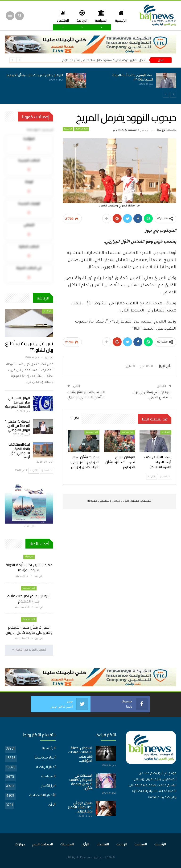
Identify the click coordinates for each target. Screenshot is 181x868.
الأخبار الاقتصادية (42, 796)
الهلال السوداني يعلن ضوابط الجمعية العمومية (18, 402)
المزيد (62, 16)
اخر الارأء (166, 432)
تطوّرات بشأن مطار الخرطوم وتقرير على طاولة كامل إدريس (29, 630)
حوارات (20, 844)
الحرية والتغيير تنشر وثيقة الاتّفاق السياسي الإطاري (86, 395)
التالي (152, 477)
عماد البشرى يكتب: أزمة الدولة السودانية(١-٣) (133, 77)
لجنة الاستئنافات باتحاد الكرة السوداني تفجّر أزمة (19, 451)
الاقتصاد (103, 844)
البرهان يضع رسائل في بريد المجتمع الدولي (152, 395)
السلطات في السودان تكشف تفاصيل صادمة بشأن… (81, 782)
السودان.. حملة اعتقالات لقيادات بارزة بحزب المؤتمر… (81, 754)
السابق (165, 477)
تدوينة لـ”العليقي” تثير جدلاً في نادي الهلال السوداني (18, 426)
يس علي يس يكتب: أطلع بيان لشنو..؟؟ (29, 347)
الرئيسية (120, 16)
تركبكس (117, 501)
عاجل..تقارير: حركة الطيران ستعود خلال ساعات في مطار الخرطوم (104, 60)
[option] (90, 83)
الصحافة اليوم (43, 844)
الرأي (52, 805)
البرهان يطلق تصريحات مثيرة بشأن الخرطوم (35, 75)
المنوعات (67, 844)
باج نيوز (98, 858)
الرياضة (80, 16)
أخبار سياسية (128, 432)
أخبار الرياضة (82, 129)
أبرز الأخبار (48, 786)
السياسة (100, 16)
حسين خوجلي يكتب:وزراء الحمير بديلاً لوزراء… (80, 807)
